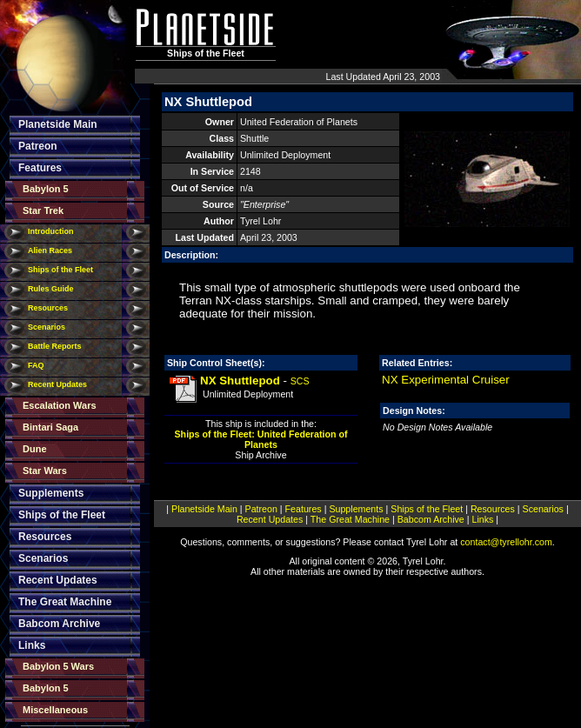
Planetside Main (58, 124)
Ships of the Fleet (60, 270)
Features (40, 168)
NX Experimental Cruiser (446, 380)
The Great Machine (65, 602)
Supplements (51, 493)
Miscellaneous (55, 710)
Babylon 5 (46, 189)
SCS (300, 381)
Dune (35, 449)
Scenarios (47, 327)
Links (32, 645)
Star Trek (43, 210)
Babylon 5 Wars (58, 666)
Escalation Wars (60, 405)
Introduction (51, 231)
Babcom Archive (59, 624)
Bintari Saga (50, 427)
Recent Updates (57, 384)
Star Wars (45, 471)
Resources (48, 308)
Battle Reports (55, 346)
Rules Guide (51, 289)
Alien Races (50, 250)
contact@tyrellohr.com (506, 542)
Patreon (38, 146)
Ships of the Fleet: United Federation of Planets (261, 439)
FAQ (36, 365)
